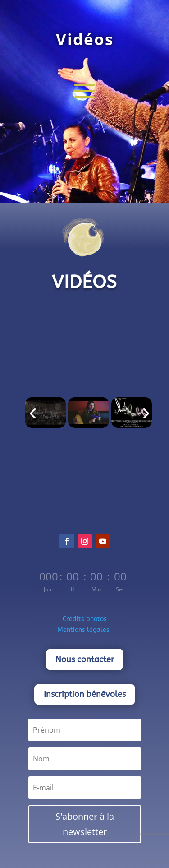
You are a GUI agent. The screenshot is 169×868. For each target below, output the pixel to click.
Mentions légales (84, 630)
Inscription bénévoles (85, 694)
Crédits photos (85, 619)
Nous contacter (85, 659)
